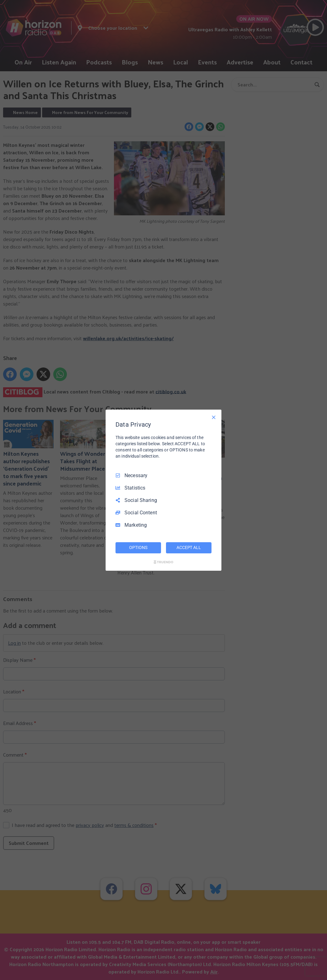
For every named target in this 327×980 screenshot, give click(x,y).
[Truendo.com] (163, 562)
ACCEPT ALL (189, 547)
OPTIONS (138, 547)
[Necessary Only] (214, 417)
